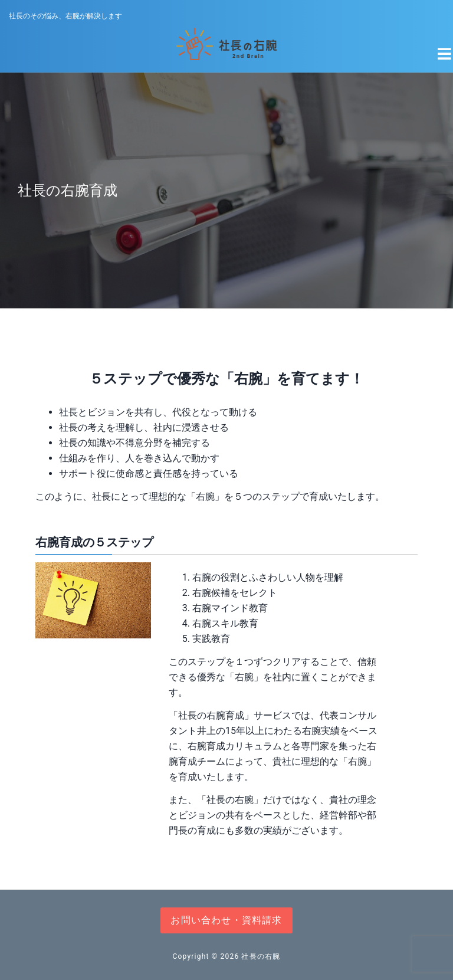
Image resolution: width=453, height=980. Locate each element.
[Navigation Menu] (438, 49)
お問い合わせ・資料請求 (226, 920)
